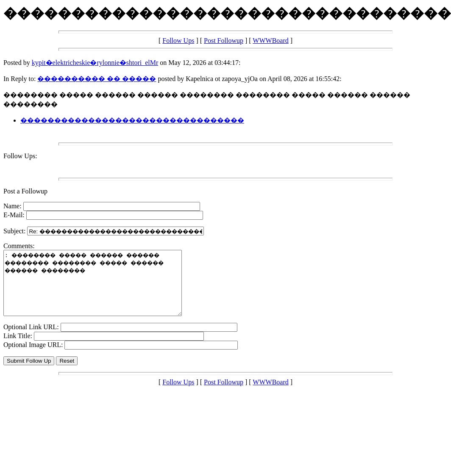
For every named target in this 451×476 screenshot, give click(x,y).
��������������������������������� (132, 120)
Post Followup (224, 41)
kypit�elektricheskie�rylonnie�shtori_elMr (95, 63)
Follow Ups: (20, 156)
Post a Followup (25, 191)
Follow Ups (178, 41)
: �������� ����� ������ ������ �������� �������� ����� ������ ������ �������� (103, 289)
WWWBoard (270, 41)
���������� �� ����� (97, 79)
